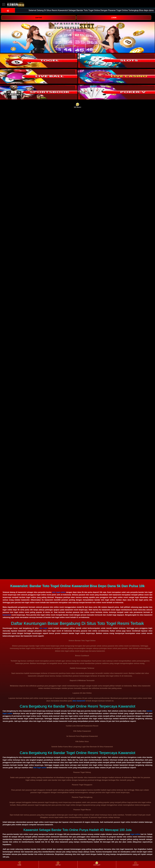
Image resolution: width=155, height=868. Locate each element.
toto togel (43, 628)
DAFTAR (39, 18)
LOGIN (114, 18)
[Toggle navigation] (4, 4)
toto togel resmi (40, 768)
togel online (135, 834)
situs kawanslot (79, 701)
